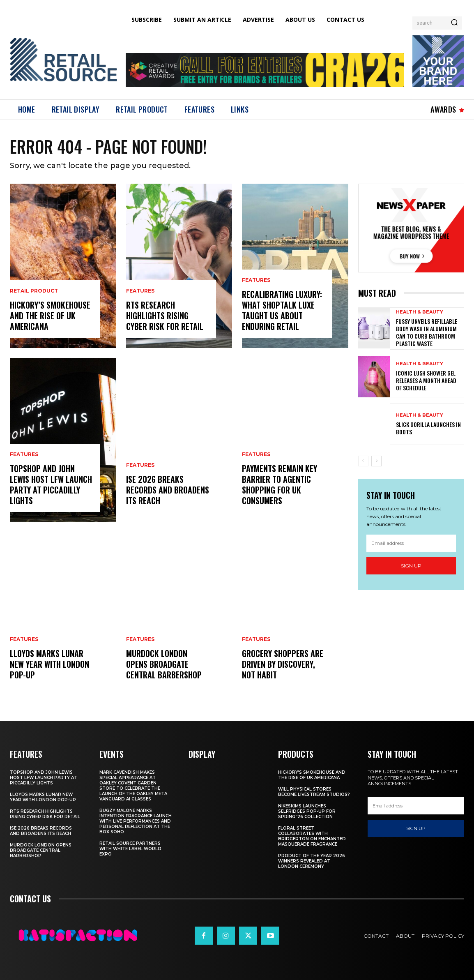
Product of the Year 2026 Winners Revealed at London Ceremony (312, 861)
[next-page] (376, 461)
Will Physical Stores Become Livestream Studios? (314, 792)
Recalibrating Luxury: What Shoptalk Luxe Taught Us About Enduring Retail (282, 310)
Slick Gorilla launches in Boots (428, 428)
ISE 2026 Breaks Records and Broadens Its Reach (168, 490)
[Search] (454, 23)
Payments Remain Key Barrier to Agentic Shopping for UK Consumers (280, 484)
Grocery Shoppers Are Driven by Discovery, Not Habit (283, 664)
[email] (411, 543)
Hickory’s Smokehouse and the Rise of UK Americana (50, 316)
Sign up (411, 566)
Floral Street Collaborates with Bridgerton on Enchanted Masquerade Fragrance (312, 836)
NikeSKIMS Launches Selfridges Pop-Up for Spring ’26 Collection (307, 811)
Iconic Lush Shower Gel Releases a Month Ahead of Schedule (426, 380)
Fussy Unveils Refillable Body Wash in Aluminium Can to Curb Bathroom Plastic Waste (427, 332)
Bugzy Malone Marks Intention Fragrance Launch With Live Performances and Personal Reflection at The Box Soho (136, 821)
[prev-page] (363, 461)
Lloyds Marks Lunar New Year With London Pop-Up (49, 664)
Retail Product (34, 291)
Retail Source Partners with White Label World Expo (130, 849)
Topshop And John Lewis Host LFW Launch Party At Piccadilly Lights (51, 484)
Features (24, 454)
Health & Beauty (420, 312)
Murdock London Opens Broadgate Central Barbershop (164, 664)
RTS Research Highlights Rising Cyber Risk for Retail (165, 316)
